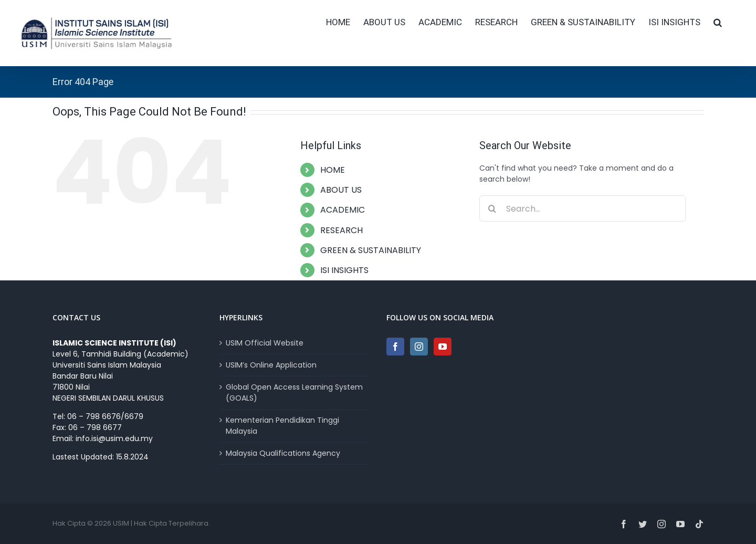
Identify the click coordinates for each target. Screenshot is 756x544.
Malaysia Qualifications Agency (283, 453)
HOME (333, 170)
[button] (718, 22)
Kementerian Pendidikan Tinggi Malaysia (282, 426)
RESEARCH (342, 230)
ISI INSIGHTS (344, 270)
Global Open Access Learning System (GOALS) (294, 393)
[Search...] (582, 208)
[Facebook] (395, 347)
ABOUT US (341, 190)
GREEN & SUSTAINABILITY (371, 250)
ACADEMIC (343, 210)
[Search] (492, 208)
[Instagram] (419, 347)
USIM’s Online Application (271, 365)
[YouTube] (443, 347)
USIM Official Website (265, 343)
